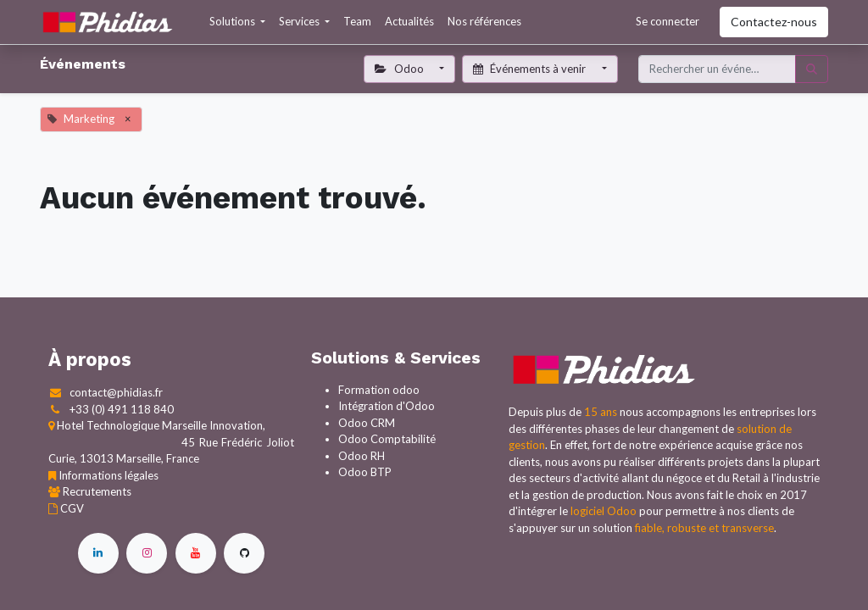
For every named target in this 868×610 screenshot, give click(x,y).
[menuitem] (357, 22)
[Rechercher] (812, 69)
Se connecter (668, 21)
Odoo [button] (400, 69)
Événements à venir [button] (531, 69)
